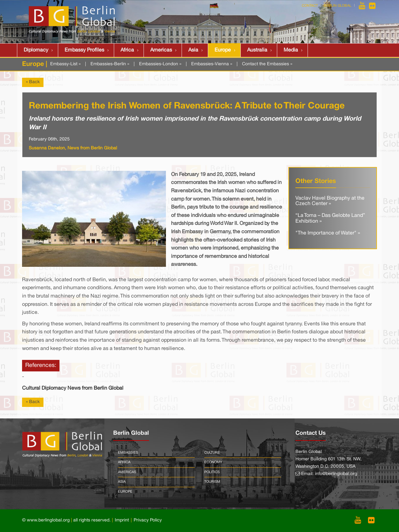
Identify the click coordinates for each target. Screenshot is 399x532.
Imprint (122, 520)
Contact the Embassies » (267, 64)
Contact (310, 6)
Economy (213, 462)
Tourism (212, 482)
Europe (223, 50)
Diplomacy (36, 50)
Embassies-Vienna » (212, 64)
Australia (257, 50)
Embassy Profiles (84, 50)
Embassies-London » (160, 64)
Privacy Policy (148, 520)
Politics (212, 472)
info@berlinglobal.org (336, 474)
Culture (212, 453)
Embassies (128, 453)
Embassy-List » (65, 64)
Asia (193, 50)
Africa (127, 50)
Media (291, 50)
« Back (33, 82)
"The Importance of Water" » (328, 233)
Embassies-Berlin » (110, 64)
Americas (161, 50)
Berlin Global (338, 6)
